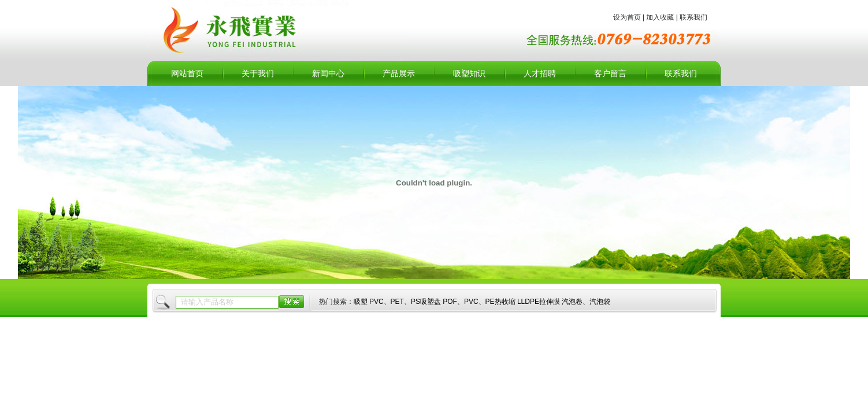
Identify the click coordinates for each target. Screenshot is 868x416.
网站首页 (187, 74)
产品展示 (399, 74)
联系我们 (681, 74)
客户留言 (610, 74)
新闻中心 (328, 74)
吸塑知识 (469, 74)
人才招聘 (540, 74)
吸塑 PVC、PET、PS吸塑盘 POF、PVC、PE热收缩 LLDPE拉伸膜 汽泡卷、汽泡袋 (482, 302)
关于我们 (258, 74)
